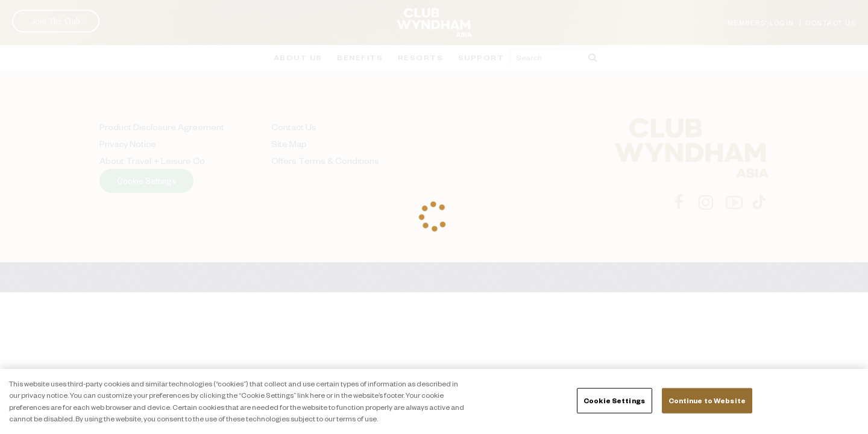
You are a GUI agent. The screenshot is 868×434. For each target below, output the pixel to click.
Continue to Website (707, 401)
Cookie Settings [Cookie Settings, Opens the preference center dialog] (614, 401)
